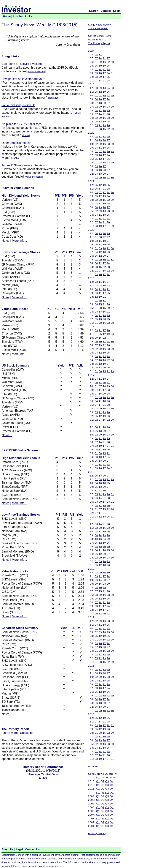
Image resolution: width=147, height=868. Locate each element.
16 (104, 62)
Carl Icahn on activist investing (22, 64)
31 (112, 73)
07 (96, 58)
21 (104, 58)
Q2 (103, 781)
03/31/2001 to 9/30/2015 (43, 771)
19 (104, 66)
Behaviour (54, 98)
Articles (18, 16)
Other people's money (16, 143)
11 (100, 55)
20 (104, 103)
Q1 (98, 778)
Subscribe (27, 733)
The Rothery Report (99, 43)
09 (100, 62)
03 (96, 73)
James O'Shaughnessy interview (23, 165)
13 (100, 103)
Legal (19, 849)
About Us (8, 849)
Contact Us (32, 849)
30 (112, 62)
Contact (106, 11)
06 (96, 140)
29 (112, 96)
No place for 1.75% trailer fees (21, 124)
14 (100, 58)
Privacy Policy (97, 833)
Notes (6, 241)
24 (108, 73)
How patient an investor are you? (23, 79)
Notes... (7, 435)
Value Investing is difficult (18, 105)
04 (96, 55)
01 (96, 62)
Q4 (112, 781)
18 (104, 136)
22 (108, 62)
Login (117, 11)
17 (104, 73)
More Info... (19, 241)
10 (100, 66)
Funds (26, 135)
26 (108, 92)
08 (100, 129)
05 (96, 66)
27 (108, 58)
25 (108, 66)
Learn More (10, 733)
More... (58, 866)
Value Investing (36, 71)
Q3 (107, 781)
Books (15, 158)
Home (7, 16)
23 (108, 107)
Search (94, 11)
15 (104, 96)
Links (29, 16)
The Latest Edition (98, 28)
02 (96, 107)
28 (108, 69)
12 (100, 92)
